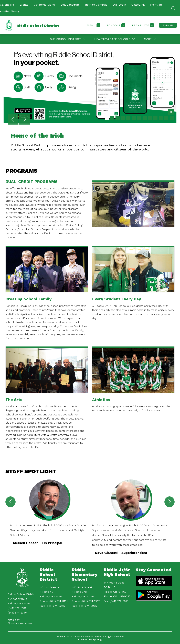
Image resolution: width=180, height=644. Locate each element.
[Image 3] (118, 118)
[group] (49, 517)
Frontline (156, 5)
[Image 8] (145, 118)
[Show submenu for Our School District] (65, 39)
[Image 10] (155, 118)
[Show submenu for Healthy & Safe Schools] (112, 39)
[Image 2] (112, 118)
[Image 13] (172, 118)
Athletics (101, 400)
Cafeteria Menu (45, 5)
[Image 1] (107, 118)
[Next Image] (25, 120)
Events (24, 5)
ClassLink (138, 5)
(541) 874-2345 (17, 613)
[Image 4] (123, 118)
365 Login (119, 5)
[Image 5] (128, 118)
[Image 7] (139, 118)
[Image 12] (166, 118)
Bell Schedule (70, 5)
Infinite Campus (96, 5)
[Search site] (173, 8)
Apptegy (97, 639)
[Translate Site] (142, 25)
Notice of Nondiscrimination (20, 621)
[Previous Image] (13, 120)
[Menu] (93, 25)
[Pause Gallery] (171, 112)
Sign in (168, 25)
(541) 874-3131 (17, 608)
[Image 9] (150, 118)
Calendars (7, 5)
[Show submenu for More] (148, 39)
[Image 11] (161, 118)
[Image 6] (134, 118)
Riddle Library (10, 11)
